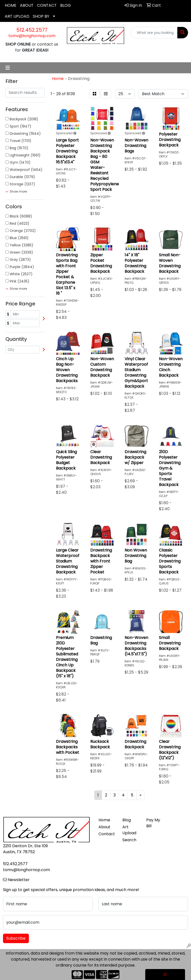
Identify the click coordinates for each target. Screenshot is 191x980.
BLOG (66, 5)
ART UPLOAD (17, 16)
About (104, 827)
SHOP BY (41, 16)
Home (104, 820)
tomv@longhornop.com (32, 36)
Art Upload (129, 830)
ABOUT (27, 5)
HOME (11, 5)
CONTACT (47, 5)
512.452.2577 (32, 30)
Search (129, 840)
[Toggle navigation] (8, 68)
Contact (107, 834)
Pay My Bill (153, 823)
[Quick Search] (154, 33)
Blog (127, 820)
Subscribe (16, 938)
